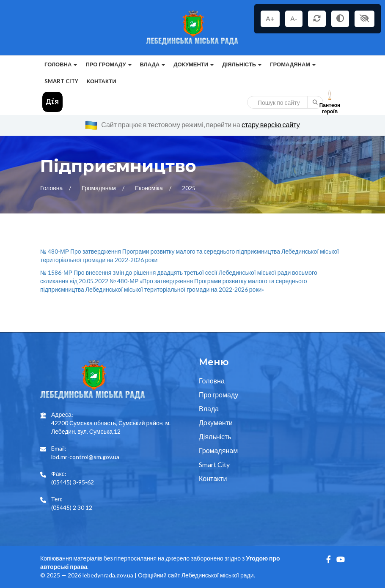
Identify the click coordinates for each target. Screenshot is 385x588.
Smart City (61, 81)
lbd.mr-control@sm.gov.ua (85, 457)
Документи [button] (194, 64)
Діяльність (215, 436)
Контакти (102, 81)
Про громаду (219, 395)
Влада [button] (153, 64)
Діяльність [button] (242, 64)
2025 (189, 188)
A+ (270, 18)
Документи (216, 423)
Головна (52, 188)
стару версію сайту (271, 124)
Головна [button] (61, 64)
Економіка (150, 188)
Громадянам (99, 188)
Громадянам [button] (293, 64)
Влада (209, 409)
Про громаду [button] (108, 64)
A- (294, 18)
